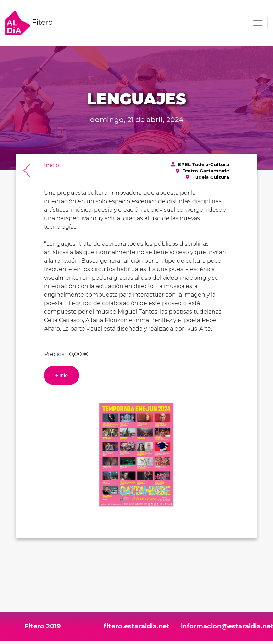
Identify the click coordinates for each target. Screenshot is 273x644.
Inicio (52, 165)
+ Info (62, 375)
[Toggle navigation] (258, 23)
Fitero (29, 23)
